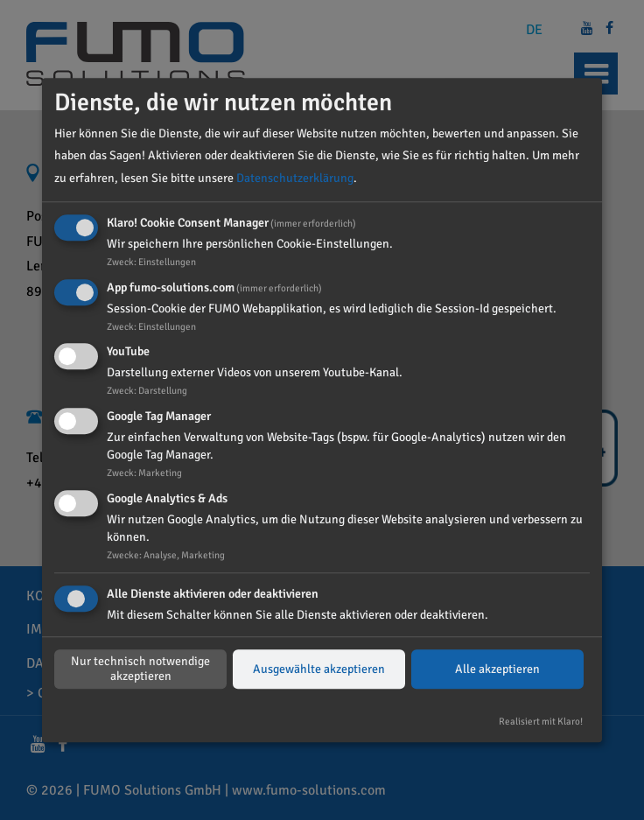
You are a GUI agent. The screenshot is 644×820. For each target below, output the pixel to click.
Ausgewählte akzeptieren (319, 669)
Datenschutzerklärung (295, 178)
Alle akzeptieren (497, 669)
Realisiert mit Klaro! (541, 721)
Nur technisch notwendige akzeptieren (140, 669)
